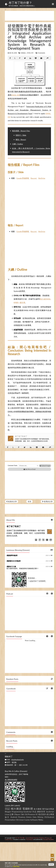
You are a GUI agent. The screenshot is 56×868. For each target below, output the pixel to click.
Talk (22, 814)
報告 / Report (21, 140)
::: (6, 9)
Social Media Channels (32, 838)
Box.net (34, 178)
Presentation (10, 820)
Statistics (42, 838)
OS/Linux (20, 820)
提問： (11, 762)
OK (51, 864)
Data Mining (38, 817)
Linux (7, 814)
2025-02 (49, 561)
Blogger (8, 812)
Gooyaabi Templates (48, 839)
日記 (8, 809)
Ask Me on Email (30, 469)
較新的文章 (12, 501)
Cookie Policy (16, 866)
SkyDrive (42, 178)
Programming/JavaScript (22, 812)
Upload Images (45, 466)
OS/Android (49, 817)
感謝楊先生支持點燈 (14, 561)
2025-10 (49, 555)
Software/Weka (37, 820)
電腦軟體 (28, 809)
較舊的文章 (47, 501)
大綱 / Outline (18, 144)
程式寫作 (42, 814)
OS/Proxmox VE (31, 814)
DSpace (17, 814)
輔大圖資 (16, 809)
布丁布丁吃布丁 (21, 436)
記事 (12, 814)
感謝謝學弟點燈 (12, 555)
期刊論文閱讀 (48, 809)
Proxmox (22, 817)
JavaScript (50, 812)
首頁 (29, 501)
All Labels (15, 805)
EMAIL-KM (30, 53)
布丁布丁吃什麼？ (20, 3)
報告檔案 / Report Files (21, 131)
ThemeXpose (29, 839)
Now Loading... (30, 640)
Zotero (29, 817)
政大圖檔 (38, 809)
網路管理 (41, 812)
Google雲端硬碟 (23, 178)
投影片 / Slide (21, 135)
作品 (34, 812)
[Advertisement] (29, 16)
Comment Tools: (13, 465)
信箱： (14, 760)
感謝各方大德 (11, 566)
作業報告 (23, 53)
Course (27, 820)
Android (14, 817)
